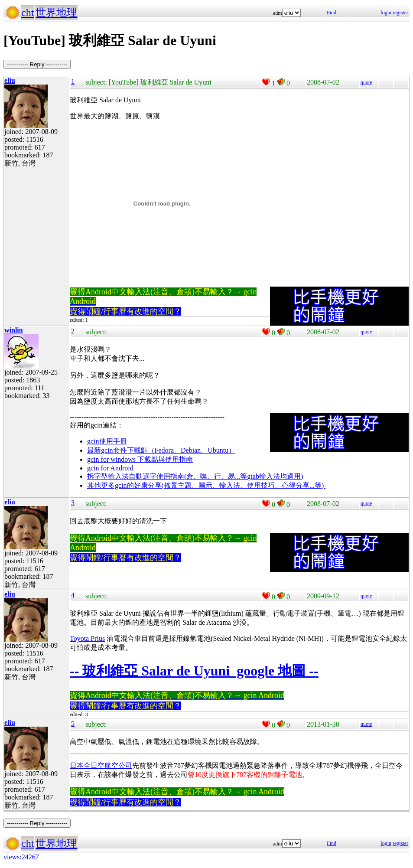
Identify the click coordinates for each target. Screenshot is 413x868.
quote (366, 82)
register (400, 13)
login (386, 13)
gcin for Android (110, 468)
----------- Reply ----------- (37, 64)
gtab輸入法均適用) (275, 476)
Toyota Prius (87, 638)
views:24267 (21, 857)
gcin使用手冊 (107, 441)
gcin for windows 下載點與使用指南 (140, 459)
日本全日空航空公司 (101, 765)
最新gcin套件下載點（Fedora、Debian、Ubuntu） (161, 450)
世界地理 (56, 13)
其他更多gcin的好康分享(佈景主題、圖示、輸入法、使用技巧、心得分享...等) (206, 485)
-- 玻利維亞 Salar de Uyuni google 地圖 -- (194, 671)
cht (28, 13)
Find (332, 13)
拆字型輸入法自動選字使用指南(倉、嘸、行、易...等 (167, 476)
